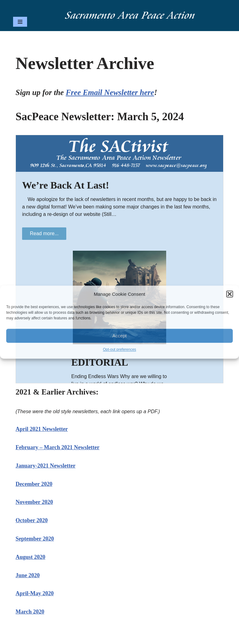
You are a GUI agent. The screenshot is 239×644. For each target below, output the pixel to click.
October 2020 (32, 520)
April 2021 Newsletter (42, 429)
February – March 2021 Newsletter (58, 447)
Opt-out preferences (120, 350)
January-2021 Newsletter (45, 466)
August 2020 (30, 557)
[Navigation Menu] (20, 22)
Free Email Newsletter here (110, 92)
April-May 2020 (35, 593)
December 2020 (34, 484)
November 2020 (34, 502)
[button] (230, 294)
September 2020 (35, 539)
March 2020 (30, 612)
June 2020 (28, 575)
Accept (119, 336)
